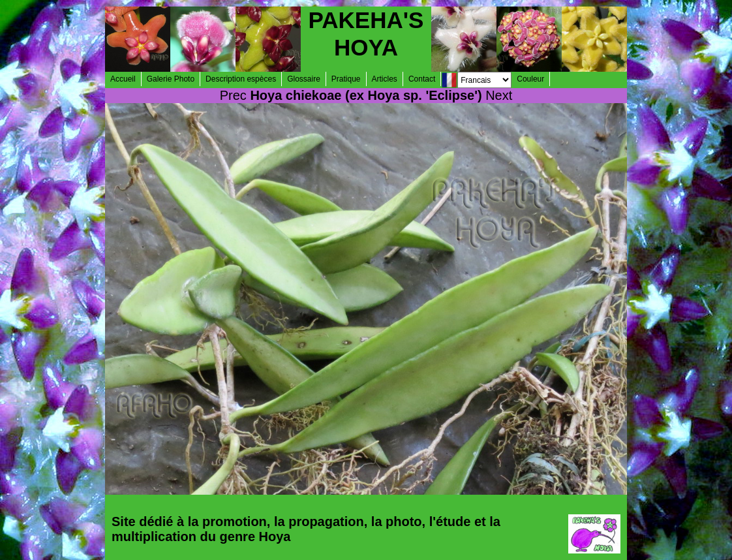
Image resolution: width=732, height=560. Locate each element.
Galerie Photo (171, 79)
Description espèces (241, 79)
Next (499, 95)
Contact (422, 79)
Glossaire (304, 79)
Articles (385, 79)
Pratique (346, 79)
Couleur (530, 79)
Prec (233, 95)
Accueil (123, 79)
